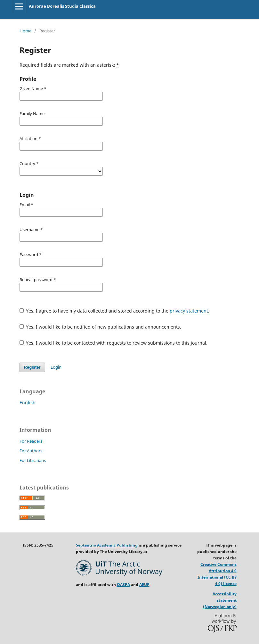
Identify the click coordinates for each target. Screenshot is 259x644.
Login (56, 367)
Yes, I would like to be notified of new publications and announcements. (101, 327)
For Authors (31, 451)
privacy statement (189, 311)
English (28, 402)
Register (32, 367)
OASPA (123, 585)
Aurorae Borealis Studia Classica (62, 6)
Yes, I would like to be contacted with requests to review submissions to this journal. (114, 343)
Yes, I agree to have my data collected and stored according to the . (115, 311)
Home (25, 31)
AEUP (144, 585)
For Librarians (33, 460)
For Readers (31, 441)
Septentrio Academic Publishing (107, 545)
